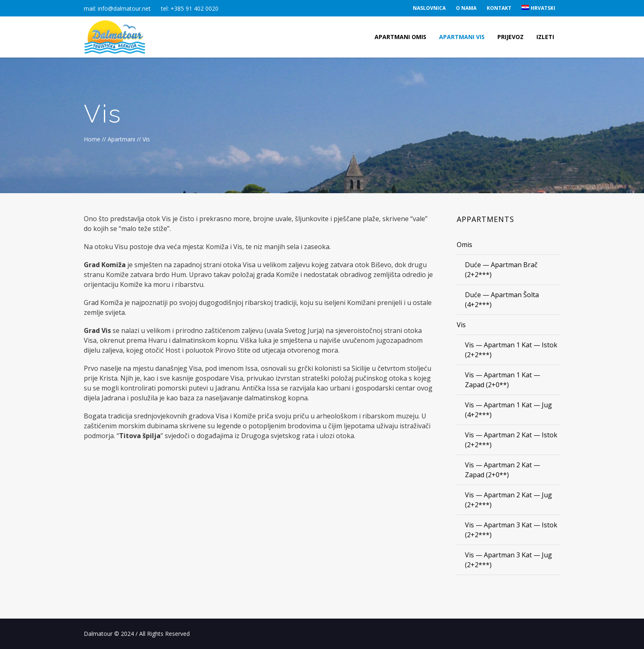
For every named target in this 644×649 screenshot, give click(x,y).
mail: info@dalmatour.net (117, 8)
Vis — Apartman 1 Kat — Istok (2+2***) (511, 350)
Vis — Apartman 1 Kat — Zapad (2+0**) (503, 380)
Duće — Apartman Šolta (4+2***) (502, 300)
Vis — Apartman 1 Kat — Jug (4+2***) (508, 410)
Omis (465, 245)
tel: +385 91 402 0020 (190, 8)
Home (92, 139)
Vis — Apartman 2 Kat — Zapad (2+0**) (503, 470)
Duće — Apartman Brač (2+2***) (501, 270)
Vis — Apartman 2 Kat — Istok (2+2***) (511, 440)
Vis (461, 325)
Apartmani (121, 139)
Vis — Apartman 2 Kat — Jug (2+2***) (508, 500)
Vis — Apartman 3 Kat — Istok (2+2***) (511, 530)
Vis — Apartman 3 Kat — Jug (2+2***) (508, 560)
